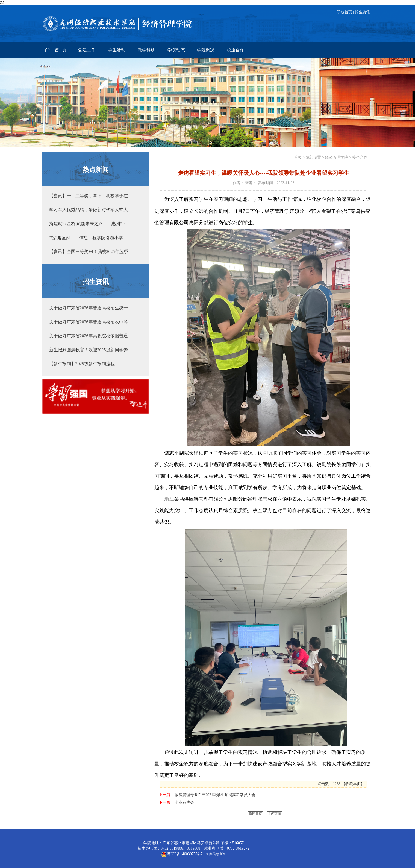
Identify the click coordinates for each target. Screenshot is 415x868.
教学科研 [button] (146, 50)
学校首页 (345, 12)
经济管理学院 (337, 157)
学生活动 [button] (117, 50)
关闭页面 (274, 814)
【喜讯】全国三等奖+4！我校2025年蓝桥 (89, 252)
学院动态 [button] (176, 50)
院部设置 (313, 157)
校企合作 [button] (236, 50)
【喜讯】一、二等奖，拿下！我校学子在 (89, 196)
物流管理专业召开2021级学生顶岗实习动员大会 (215, 795)
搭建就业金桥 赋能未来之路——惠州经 (87, 224)
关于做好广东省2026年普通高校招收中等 (89, 322)
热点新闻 (96, 170)
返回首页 (255, 814)
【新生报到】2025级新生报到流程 (82, 364)
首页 (298, 157)
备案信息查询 (215, 854)
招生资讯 (363, 12)
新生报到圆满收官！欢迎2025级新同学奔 (89, 350)
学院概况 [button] (206, 50)
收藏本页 (353, 784)
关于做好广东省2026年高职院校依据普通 (89, 336)
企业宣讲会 (184, 802)
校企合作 (360, 157)
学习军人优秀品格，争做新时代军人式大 (89, 210)
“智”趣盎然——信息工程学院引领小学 (86, 238)
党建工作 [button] (87, 50)
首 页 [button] (61, 50)
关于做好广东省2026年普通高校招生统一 (89, 308)
